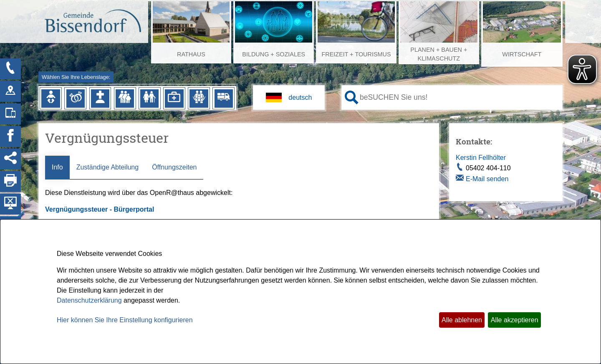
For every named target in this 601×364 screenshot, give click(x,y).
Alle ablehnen (462, 320)
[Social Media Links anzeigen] (10, 159)
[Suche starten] (352, 97)
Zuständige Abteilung (107, 167)
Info (57, 167)
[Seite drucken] (10, 182)
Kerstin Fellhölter (481, 158)
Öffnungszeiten (174, 167)
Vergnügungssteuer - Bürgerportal (101, 209)
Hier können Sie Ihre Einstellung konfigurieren (125, 320)
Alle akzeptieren (515, 320)
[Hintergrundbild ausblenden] (10, 204)
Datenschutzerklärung (89, 300)
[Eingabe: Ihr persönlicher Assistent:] (460, 97)
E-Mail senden (487, 179)
